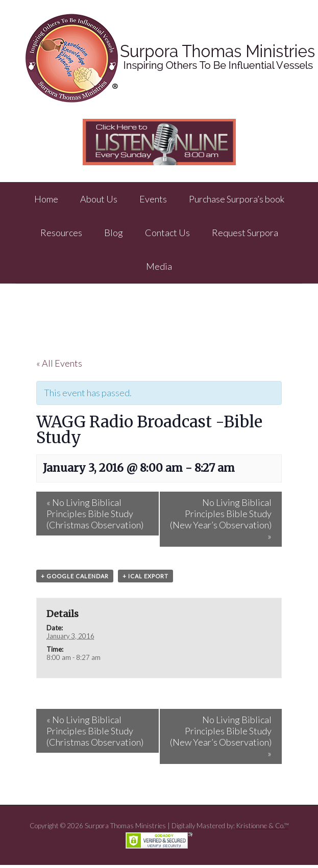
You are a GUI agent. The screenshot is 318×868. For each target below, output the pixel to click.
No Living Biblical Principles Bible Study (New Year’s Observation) (221, 519)
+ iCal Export (145, 576)
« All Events (59, 363)
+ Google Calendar (75, 576)
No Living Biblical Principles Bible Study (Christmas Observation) (95, 514)
